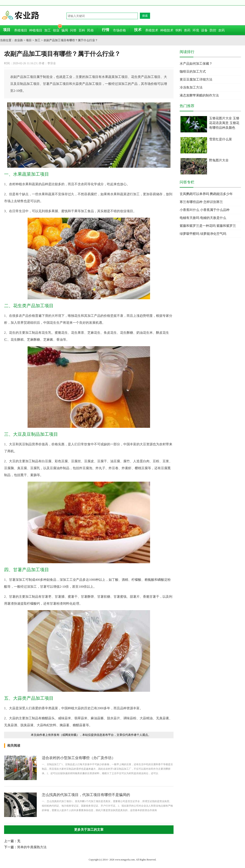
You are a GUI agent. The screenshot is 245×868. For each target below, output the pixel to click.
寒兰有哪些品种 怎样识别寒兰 (201, 202)
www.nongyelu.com (125, 860)
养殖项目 (21, 30)
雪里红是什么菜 (220, 139)
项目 (29, 40)
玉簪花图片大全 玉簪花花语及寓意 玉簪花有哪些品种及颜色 (224, 123)
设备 (204, 30)
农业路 (34, 15)
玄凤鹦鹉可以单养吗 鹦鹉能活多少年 (206, 194)
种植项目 (36, 30)
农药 (222, 30)
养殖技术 (152, 30)
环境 (196, 30)
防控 (213, 30)
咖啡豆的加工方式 (193, 72)
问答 (73, 30)
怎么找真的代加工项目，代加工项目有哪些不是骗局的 (86, 795)
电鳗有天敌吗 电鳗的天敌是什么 (203, 218)
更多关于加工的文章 (89, 830)
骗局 (65, 30)
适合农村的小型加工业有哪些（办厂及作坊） (79, 758)
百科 (82, 30)
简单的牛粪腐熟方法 (32, 847)
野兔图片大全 (219, 160)
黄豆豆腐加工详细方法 (196, 79)
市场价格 (119, 30)
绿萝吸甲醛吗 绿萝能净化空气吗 (203, 234)
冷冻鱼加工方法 (191, 87)
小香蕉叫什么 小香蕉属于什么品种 (205, 210)
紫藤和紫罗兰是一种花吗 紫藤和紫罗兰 (208, 226)
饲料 (179, 30)
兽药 (187, 30)
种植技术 (167, 30)
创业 (56, 30)
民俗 (90, 30)
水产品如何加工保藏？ (196, 64)
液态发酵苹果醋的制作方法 (199, 95)
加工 (48, 30)
